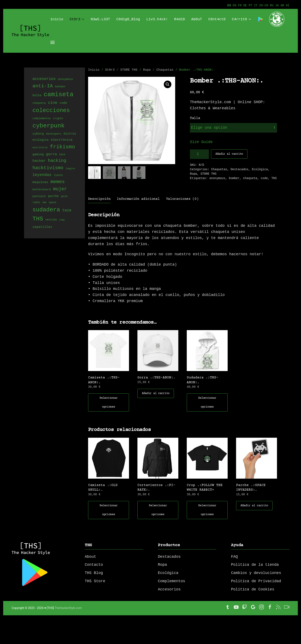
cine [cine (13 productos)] (53, 103)
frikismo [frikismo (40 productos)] (62, 147)
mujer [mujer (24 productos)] (60, 189)
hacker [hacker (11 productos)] (39, 161)
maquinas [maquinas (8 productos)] (40, 182)
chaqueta (250, 178)
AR (282, 5)
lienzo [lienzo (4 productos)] (58, 176)
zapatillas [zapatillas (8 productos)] (42, 227)
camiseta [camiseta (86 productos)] (58, 95)
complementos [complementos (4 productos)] (42, 119)
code (264, 178)
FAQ (234, 557)
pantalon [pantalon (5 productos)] (39, 197)
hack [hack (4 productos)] (62, 155)
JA (277, 5)
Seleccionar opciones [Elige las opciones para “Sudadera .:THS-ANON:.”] (207, 402)
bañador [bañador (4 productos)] (60, 87)
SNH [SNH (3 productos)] (44, 203)
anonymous (217, 178)
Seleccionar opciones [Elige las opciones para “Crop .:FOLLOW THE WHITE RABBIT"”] (207, 510)
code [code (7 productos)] (63, 103)
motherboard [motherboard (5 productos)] (42, 190)
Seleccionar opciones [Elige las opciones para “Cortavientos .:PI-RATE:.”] (158, 510)
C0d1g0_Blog (128, 19)
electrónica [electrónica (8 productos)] (62, 140)
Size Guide (201, 142)
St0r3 (77, 19)
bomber (234, 178)
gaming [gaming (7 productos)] (38, 155)
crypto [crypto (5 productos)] (58, 119)
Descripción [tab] (99, 199)
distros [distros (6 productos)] (70, 134)
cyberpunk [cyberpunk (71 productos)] (48, 126)
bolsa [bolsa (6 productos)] (37, 96)
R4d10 (179, 19)
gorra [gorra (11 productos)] (51, 154)
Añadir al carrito (229, 154)
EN (234, 5)
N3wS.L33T (100, 19)
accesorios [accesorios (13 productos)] (44, 79)
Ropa (147, 70)
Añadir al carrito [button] (156, 393)
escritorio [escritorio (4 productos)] (40, 148)
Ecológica (260, 169)
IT (256, 5)
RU (272, 5)
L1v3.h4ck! (157, 19)
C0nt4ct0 (217, 19)
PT (251, 5)
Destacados (239, 169)
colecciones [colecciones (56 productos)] (51, 111)
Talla (195, 118)
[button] (168, 84)
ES (229, 5)
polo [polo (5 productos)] (64, 197)
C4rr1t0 (241, 19)
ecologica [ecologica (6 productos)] (40, 140)
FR (240, 5)
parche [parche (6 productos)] (53, 196)
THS (274, 178)
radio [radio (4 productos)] (36, 203)
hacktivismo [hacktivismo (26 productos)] (48, 168)
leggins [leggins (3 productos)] (70, 169)
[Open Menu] (52, 42)
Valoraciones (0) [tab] (182, 199)
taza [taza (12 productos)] (67, 211)
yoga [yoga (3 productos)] (62, 221)
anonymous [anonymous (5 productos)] (65, 80)
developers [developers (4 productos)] (54, 134)
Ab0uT (197, 19)
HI (288, 5)
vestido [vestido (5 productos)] (51, 220)
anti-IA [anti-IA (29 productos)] (43, 86)
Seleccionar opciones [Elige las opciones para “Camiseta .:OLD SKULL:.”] (108, 510)
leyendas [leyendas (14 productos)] (42, 175)
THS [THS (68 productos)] (38, 219)
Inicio (94, 70)
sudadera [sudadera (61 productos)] (46, 210)
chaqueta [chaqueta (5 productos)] (39, 104)
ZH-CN (264, 5)
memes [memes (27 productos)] (58, 182)
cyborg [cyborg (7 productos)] (38, 134)
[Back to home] (31, 31)
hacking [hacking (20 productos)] (57, 161)
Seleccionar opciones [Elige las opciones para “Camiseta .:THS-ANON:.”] (108, 402)
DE (245, 5)
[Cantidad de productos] (199, 154)
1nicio (57, 19)
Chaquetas (165, 70)
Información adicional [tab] (138, 199)
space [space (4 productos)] (52, 203)
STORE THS (129, 70)
